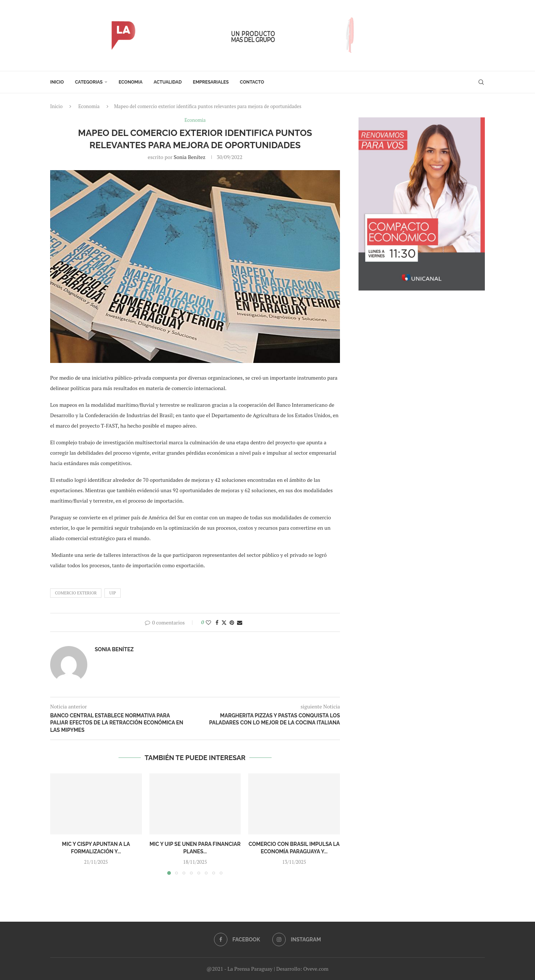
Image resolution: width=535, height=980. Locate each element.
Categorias (89, 82)
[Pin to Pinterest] (232, 622)
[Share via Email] (240, 622)
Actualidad (168, 82)
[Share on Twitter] (224, 622)
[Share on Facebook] (217, 622)
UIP (113, 593)
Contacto (252, 82)
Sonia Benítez (189, 157)
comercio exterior (76, 593)
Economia (130, 82)
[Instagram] (296, 940)
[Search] (481, 82)
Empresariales (211, 82)
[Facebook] (237, 940)
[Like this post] (208, 622)
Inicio (57, 82)
